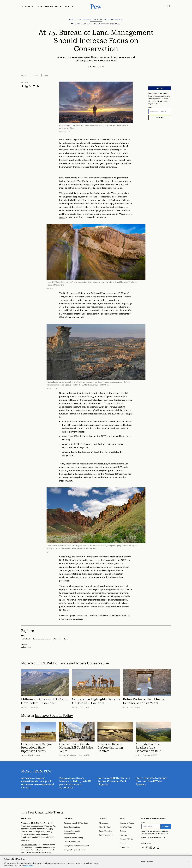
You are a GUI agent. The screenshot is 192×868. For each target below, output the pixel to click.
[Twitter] (154, 848)
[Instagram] (147, 848)
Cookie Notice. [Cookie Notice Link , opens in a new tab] (29, 867)
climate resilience (122, 200)
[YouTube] (158, 848)
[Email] (160, 112)
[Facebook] (143, 848)
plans (83, 414)
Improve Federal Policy (54, 716)
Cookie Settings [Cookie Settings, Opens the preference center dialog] (147, 863)
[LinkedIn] (151, 848)
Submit (160, 118)
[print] (38, 86)
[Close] (188, 863)
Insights (103, 819)
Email (150, 108)
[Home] (42, 812)
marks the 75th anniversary (91, 178)
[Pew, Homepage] (96, 6)
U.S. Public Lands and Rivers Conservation (74, 663)
